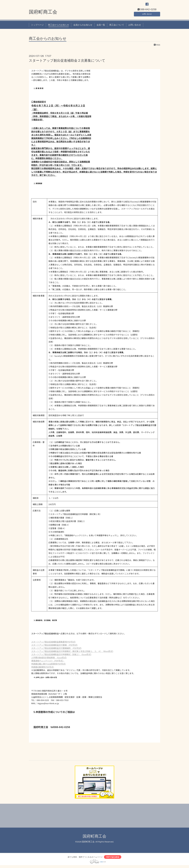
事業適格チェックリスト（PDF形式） (48, 663)
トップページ (37, 27)
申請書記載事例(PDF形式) (43, 669)
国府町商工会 (43, 14)
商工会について (117, 27)
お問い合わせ (147, 15)
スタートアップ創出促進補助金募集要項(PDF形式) (53, 644)
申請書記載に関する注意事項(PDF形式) (48, 666)
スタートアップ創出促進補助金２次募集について (67, 62)
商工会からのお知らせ (59, 27)
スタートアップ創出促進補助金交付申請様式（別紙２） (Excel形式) (61, 656)
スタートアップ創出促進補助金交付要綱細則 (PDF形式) (56, 650)
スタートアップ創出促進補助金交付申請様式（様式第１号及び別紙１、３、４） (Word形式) (72, 653)
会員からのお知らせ (83, 27)
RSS (157, 47)
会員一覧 (101, 27)
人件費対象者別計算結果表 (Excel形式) (49, 659)
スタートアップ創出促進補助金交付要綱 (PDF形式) (54, 647)
